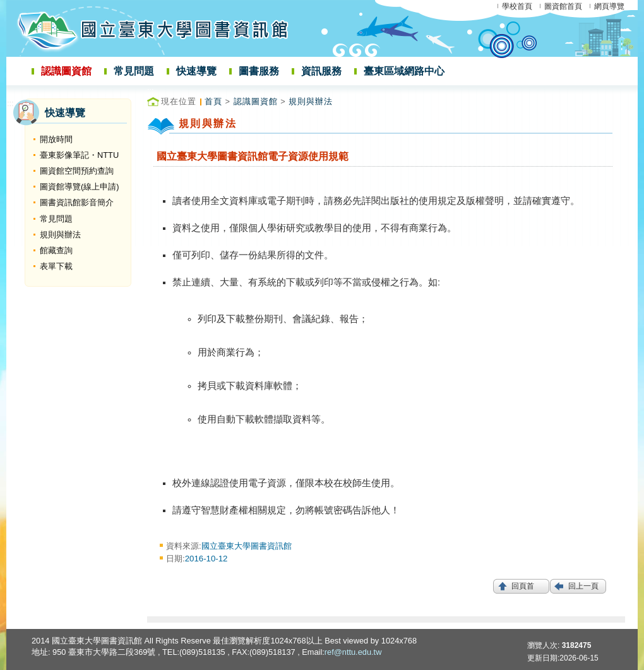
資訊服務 (321, 71)
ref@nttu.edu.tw (353, 652)
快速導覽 (196, 71)
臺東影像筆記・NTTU (79, 155)
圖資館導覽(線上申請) (80, 187)
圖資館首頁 (563, 6)
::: (10, 103)
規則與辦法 (60, 235)
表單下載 (56, 266)
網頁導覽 (609, 6)
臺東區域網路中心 (404, 71)
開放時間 (56, 139)
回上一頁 (583, 586)
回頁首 (523, 586)
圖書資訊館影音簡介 (77, 202)
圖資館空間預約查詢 (77, 171)
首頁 (213, 101)
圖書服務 (259, 71)
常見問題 (134, 71)
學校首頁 (517, 6)
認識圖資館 (66, 71)
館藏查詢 (56, 250)
